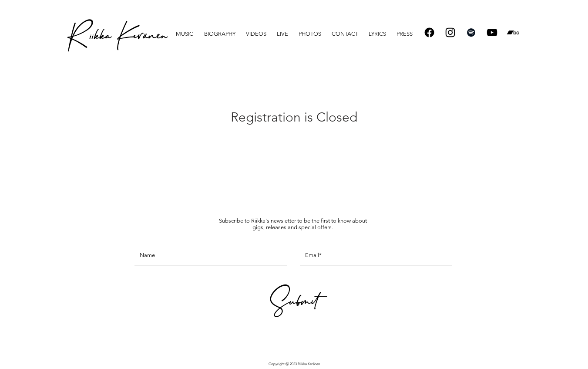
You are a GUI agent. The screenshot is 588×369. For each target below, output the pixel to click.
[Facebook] (429, 32)
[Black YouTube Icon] (492, 32)
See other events (294, 149)
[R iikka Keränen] (117, 39)
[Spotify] (471, 32)
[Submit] (293, 304)
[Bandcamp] (513, 32)
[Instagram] (450, 32)
